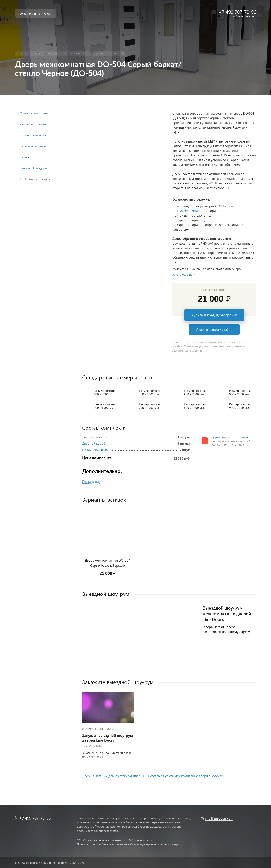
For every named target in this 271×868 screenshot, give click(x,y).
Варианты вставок (33, 146)
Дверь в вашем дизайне (214, 329)
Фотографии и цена (34, 113)
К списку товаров (38, 179)
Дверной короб (94, 443)
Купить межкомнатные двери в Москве (193, 776)
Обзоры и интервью (98, 729)
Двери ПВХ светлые (147, 776)
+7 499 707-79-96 (35, 818)
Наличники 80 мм (95, 450)
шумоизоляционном (192, 211)
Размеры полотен (33, 124)
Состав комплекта (33, 135)
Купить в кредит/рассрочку (214, 315)
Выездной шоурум (33, 168)
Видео (24, 157)
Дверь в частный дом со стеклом (107, 776)
